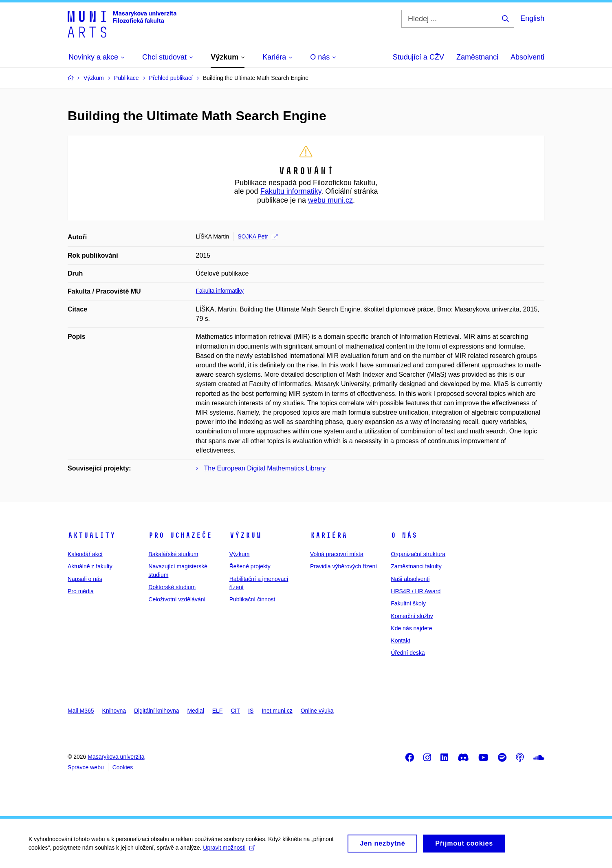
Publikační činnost (252, 599)
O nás (404, 535)
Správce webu (86, 767)
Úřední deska (408, 653)
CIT (235, 711)
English (532, 18)
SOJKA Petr (258, 236)
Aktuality (91, 535)
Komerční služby (412, 616)
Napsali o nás (85, 579)
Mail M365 (81, 711)
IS (251, 711)
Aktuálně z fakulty (90, 566)
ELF (218, 711)
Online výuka (317, 711)
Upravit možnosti (229, 850)
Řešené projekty (250, 566)
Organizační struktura (418, 554)
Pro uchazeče (180, 535)
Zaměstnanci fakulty (416, 566)
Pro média (81, 591)
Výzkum (245, 535)
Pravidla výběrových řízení (343, 566)
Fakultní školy (408, 603)
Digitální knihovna (157, 711)
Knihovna (114, 711)
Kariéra (329, 535)
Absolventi (527, 57)
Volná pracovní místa (337, 554)
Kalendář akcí (85, 554)
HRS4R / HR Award (416, 591)
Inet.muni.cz (277, 711)
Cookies (123, 767)
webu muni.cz (330, 200)
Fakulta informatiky (220, 291)
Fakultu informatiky (291, 191)
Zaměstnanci (477, 57)
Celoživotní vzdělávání (177, 599)
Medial (196, 711)
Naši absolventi (410, 579)
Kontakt (400, 641)
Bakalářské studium (173, 554)
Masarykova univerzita (116, 757)
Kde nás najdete (411, 628)
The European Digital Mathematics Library (265, 468)
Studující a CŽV (418, 57)
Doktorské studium (172, 587)
